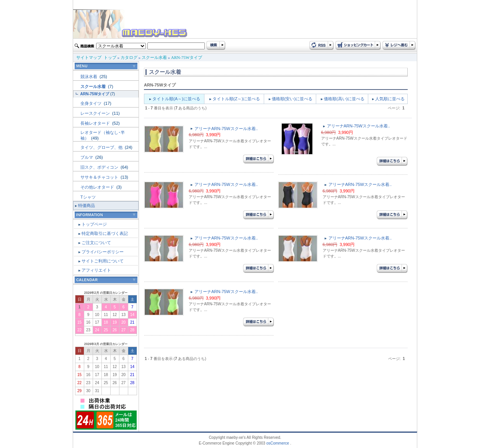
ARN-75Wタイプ (187, 57)
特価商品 (87, 205)
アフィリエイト (96, 270)
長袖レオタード (96, 123)
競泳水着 (89, 77)
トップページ (94, 224)
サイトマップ (89, 57)
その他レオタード (98, 187)
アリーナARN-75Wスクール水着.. (226, 129)
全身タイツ (91, 103)
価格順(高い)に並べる (344, 99)
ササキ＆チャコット (100, 177)
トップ (110, 57)
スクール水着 (154, 57)
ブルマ (87, 157)
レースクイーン (96, 113)
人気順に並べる (390, 99)
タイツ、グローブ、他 (102, 147)
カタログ (129, 57)
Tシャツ (88, 197)
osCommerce (278, 443)
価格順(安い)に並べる (292, 99)
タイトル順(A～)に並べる (176, 99)
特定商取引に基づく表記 (105, 233)
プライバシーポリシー (103, 252)
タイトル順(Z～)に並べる (236, 99)
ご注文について (96, 243)
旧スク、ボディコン (100, 167)
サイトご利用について (103, 261)
